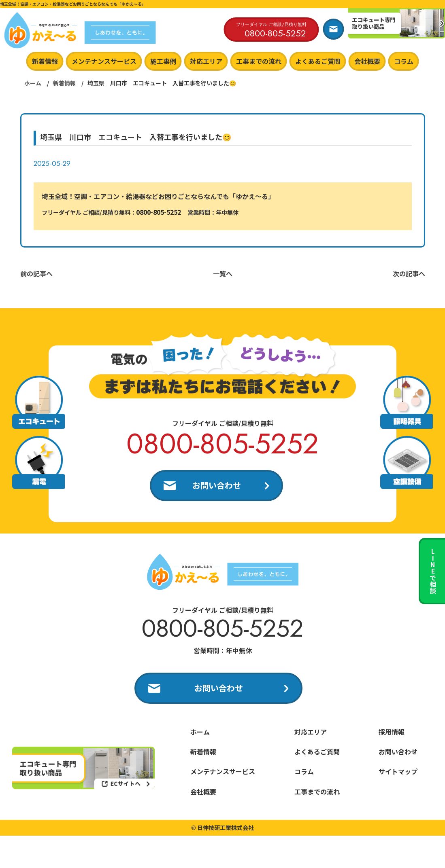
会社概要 (367, 61)
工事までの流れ (259, 61)
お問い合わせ (217, 485)
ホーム (33, 83)
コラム (404, 61)
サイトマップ (398, 771)
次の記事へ (409, 273)
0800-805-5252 (159, 212)
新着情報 (45, 61)
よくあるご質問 (318, 61)
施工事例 (163, 61)
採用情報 (392, 732)
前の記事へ (36, 273)
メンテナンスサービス (104, 61)
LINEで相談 (433, 571)
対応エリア (206, 61)
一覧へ (223, 273)
